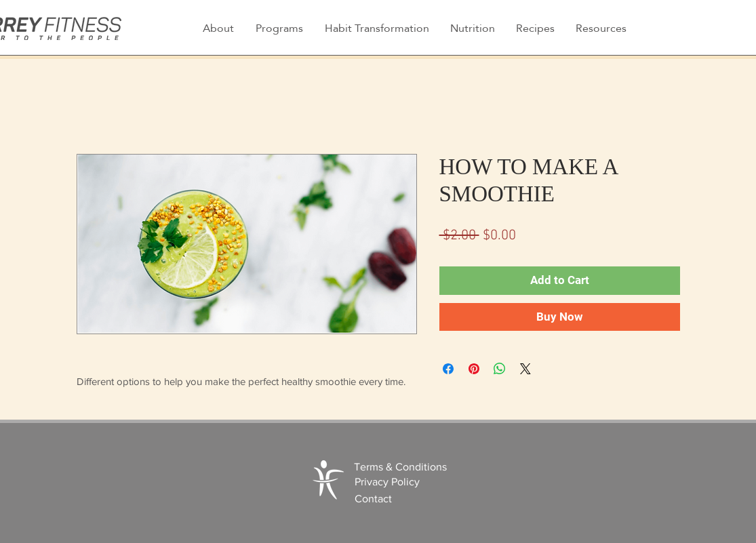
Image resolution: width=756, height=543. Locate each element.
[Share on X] (525, 369)
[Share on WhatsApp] (500, 369)
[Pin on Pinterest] (474, 369)
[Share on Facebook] (448, 369)
